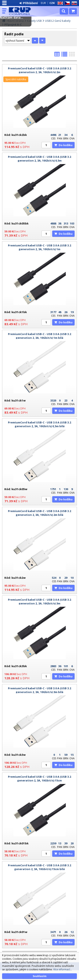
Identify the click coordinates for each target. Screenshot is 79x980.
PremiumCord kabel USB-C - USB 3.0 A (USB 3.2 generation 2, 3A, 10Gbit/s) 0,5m (39, 159)
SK (74, 3)
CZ (66, 3)
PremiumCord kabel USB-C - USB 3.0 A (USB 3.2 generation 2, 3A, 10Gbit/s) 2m (39, 70)
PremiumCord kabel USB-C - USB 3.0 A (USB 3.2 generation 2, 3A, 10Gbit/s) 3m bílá (39, 690)
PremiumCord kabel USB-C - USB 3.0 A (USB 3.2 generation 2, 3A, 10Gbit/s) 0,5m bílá (39, 424)
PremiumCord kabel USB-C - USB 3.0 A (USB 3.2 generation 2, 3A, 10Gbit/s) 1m (39, 247)
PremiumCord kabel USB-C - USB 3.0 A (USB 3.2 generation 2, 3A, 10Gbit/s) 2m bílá (39, 513)
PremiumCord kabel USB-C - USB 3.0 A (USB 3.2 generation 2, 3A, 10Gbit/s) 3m (39, 602)
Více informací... (63, 969)
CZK (52, 3)
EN (60, 3)
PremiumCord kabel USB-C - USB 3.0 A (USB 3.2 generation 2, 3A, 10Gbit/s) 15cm (39, 779)
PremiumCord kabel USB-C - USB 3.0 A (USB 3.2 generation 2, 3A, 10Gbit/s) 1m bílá (39, 336)
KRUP (21, 11)
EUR (43, 3)
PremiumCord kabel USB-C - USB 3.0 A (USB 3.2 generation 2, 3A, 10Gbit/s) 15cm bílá (39, 867)
